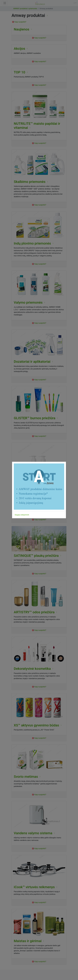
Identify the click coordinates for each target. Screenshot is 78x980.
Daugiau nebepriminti (22, 515)
